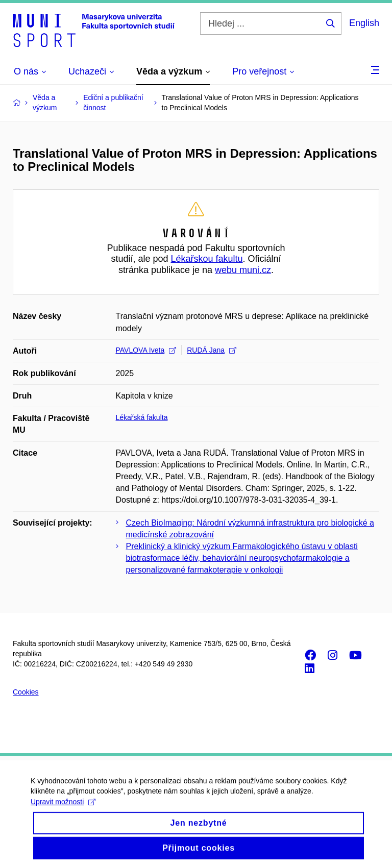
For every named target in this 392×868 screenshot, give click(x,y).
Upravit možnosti (63, 809)
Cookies (26, 692)
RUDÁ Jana (212, 350)
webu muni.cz (243, 270)
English (364, 23)
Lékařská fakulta (142, 417)
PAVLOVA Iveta (146, 350)
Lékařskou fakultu (206, 259)
